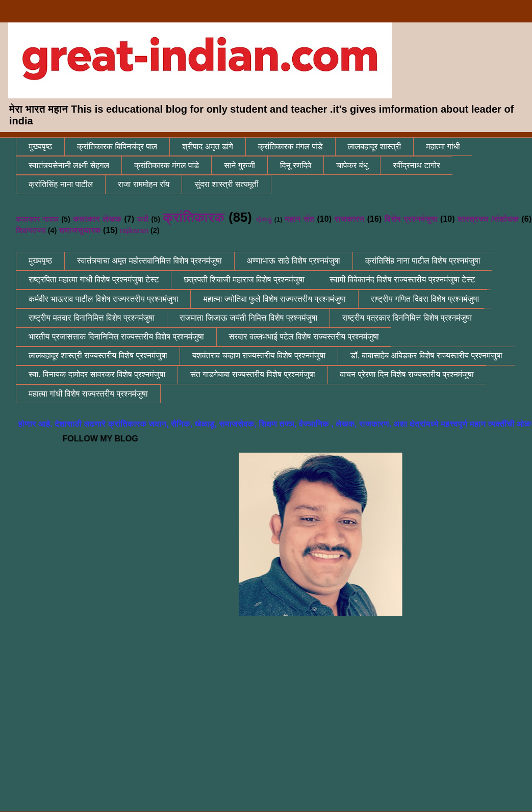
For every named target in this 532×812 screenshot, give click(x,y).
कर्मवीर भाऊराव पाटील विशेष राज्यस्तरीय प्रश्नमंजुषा (103, 299)
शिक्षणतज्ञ (31, 230)
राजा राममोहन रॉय (144, 184)
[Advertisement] (274, 725)
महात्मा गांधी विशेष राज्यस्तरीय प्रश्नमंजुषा (88, 394)
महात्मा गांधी (443, 147)
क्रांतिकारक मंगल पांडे (290, 147)
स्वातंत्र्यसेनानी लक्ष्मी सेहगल (69, 165)
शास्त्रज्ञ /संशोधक (488, 219)
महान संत (299, 219)
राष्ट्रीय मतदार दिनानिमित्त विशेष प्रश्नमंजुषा (92, 318)
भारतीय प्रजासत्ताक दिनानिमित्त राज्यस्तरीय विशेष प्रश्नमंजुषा (116, 337)
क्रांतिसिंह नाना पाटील (61, 184)
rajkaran (134, 230)
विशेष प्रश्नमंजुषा (411, 219)
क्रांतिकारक (194, 217)
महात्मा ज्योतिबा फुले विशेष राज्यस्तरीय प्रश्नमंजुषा (274, 299)
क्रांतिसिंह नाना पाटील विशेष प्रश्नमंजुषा (423, 261)
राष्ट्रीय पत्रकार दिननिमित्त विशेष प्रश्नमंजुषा (407, 318)
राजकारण (350, 219)
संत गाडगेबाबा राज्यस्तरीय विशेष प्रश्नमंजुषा (252, 374)
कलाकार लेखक (97, 219)
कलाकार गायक (37, 219)
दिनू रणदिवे (296, 165)
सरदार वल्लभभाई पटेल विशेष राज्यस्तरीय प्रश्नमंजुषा (304, 337)
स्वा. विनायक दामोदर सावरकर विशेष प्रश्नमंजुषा (97, 374)
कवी (143, 219)
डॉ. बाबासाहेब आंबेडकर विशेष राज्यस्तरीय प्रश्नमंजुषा (426, 356)
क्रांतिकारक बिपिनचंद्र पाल (117, 147)
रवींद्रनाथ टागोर (416, 165)
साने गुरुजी (239, 165)
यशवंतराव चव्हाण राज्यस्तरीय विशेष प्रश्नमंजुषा (259, 356)
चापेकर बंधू (352, 165)
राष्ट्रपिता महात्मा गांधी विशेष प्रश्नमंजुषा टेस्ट (94, 280)
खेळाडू (264, 219)
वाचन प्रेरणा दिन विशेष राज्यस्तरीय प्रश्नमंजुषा (407, 374)
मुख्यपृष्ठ (40, 147)
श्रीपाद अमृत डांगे (208, 147)
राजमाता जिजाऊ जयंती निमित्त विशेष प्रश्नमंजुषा (248, 318)
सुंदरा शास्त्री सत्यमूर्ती (226, 184)
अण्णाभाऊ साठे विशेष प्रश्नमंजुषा (294, 261)
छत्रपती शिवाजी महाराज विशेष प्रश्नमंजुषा (244, 280)
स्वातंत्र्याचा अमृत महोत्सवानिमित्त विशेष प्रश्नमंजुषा (149, 261)
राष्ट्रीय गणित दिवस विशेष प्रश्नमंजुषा (425, 299)
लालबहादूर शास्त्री (375, 147)
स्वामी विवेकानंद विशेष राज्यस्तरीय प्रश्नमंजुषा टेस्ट (402, 280)
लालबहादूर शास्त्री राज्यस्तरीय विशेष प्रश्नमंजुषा (98, 356)
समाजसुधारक (80, 230)
